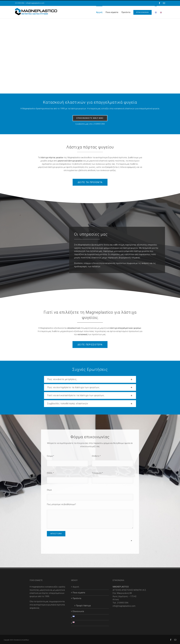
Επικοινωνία (78, 611)
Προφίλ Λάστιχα (83, 606)
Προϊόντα (77, 598)
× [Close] (131, 541)
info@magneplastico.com (35, 3)
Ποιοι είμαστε (79, 593)
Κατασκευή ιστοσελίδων (21, 640)
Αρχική (76, 587)
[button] (90, 379)
